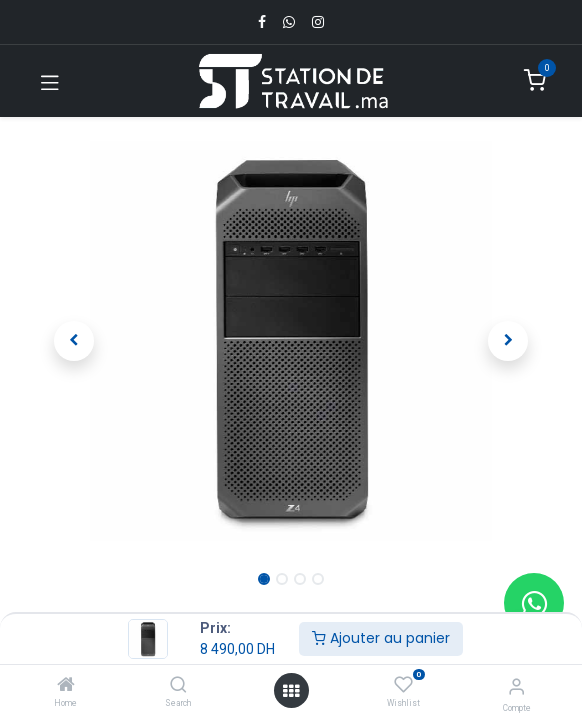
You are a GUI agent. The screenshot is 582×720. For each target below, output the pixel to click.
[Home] (66, 686)
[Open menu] (291, 691)
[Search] (178, 686)
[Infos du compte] (516, 686)
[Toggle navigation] (50, 81)
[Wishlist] (403, 685)
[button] (74, 341)
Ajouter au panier (381, 638)
